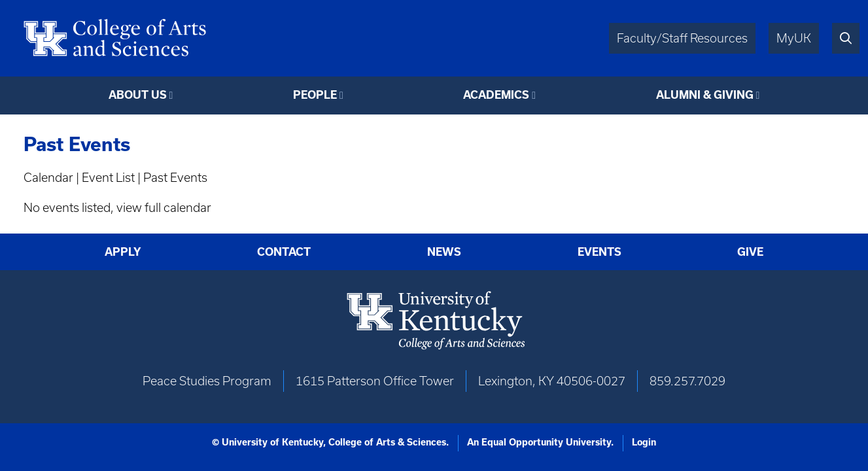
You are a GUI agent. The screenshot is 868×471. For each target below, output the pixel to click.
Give (750, 252)
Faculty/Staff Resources (682, 38)
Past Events (175, 178)
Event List (108, 178)
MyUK (794, 38)
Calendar (48, 178)
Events (599, 252)
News (444, 252)
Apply (123, 252)
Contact (284, 252)
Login (644, 442)
